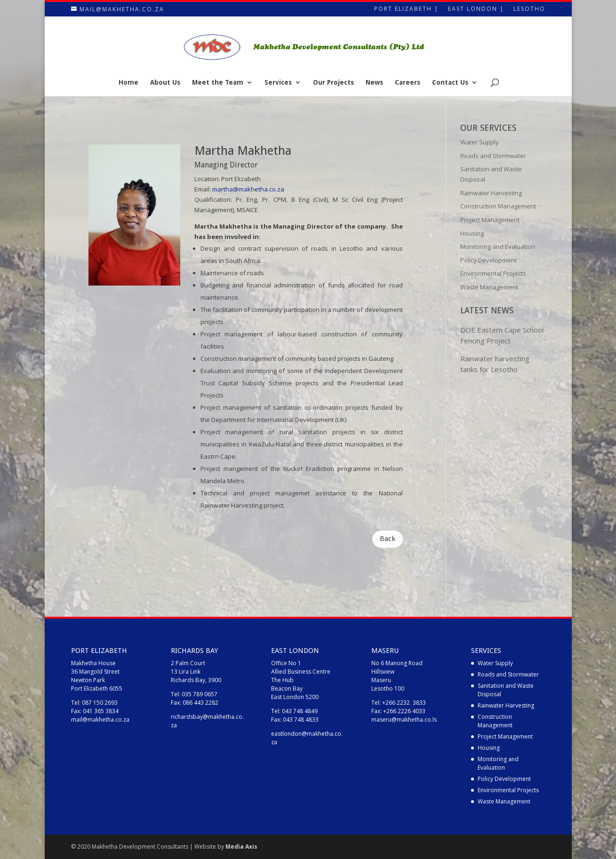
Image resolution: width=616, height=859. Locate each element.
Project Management (490, 220)
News (374, 83)
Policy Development (488, 260)
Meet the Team (218, 83)
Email (202, 189)
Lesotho (529, 9)
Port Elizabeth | (406, 9)
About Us (165, 83)
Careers (408, 83)
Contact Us (450, 83)
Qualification (212, 199)
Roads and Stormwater (493, 156)
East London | (476, 9)
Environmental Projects (493, 273)
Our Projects (333, 83)
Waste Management (489, 287)
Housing (472, 233)
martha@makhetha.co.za (248, 189)
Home (128, 83)
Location (206, 179)
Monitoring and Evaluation (498, 247)
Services (278, 83)
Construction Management (498, 206)
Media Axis (241, 847)
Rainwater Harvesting (491, 193)
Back (388, 539)
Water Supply (480, 142)
